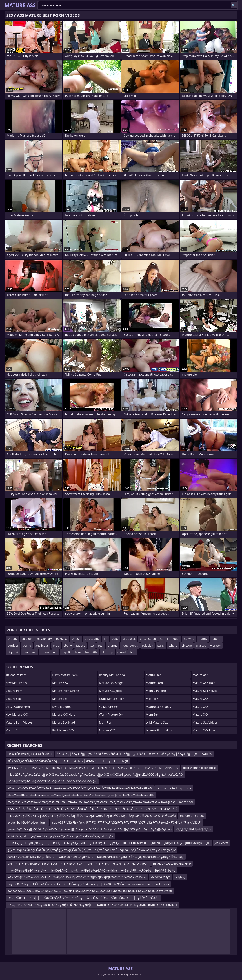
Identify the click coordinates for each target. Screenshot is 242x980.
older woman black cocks (199, 768)
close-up (107, 652)
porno (27, 646)
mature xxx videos (158, 707)
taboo (45, 652)
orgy (56, 646)
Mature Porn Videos (19, 722)
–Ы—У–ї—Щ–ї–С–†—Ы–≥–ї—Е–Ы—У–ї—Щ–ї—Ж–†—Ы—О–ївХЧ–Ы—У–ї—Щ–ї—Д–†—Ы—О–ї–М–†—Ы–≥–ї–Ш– (81, 795)
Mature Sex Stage (111, 683)
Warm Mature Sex (111, 715)
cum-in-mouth (170, 639)
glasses (201, 646)
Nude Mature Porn (112, 699)
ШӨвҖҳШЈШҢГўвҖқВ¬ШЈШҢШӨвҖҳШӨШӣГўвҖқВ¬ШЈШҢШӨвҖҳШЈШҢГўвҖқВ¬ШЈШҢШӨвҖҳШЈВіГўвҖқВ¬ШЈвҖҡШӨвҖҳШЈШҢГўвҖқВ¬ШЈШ (109, 843)
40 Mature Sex (109, 707)
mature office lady (192, 816)
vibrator (216, 646)
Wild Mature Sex (157, 722)
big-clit (66, 652)
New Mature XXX (17, 715)
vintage (187, 646)
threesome (92, 639)
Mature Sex (13, 699)
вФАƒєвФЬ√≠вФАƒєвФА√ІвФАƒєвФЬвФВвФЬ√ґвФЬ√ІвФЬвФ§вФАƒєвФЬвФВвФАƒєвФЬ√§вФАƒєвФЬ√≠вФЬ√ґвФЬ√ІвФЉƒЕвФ (91, 802)
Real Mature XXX (63, 730)
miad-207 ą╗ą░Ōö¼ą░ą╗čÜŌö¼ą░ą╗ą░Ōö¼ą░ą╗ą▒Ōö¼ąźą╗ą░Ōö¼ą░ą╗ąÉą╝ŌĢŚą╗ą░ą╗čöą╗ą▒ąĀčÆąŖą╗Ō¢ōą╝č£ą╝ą (92, 816)
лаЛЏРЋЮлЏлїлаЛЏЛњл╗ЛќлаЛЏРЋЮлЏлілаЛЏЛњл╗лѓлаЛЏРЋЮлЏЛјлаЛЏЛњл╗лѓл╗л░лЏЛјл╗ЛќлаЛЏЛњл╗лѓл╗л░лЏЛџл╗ (96, 857)
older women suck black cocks (148, 884)
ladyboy (180, 877)
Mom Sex (152, 715)
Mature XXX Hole (204, 683)
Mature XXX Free (204, 730)
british (76, 639)
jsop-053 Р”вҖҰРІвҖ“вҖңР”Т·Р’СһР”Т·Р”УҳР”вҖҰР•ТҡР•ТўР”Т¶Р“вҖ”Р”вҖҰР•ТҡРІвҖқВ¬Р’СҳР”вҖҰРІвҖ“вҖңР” (126, 822)
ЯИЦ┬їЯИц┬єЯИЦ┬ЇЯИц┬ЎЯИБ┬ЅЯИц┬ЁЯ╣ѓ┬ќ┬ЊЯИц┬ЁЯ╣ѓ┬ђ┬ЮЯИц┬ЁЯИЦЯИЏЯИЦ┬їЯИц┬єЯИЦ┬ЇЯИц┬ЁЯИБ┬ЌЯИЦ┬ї (92, 905)
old (55, 652)
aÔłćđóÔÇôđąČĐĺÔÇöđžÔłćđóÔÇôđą (32, 761)
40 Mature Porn (16, 675)
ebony (68, 646)
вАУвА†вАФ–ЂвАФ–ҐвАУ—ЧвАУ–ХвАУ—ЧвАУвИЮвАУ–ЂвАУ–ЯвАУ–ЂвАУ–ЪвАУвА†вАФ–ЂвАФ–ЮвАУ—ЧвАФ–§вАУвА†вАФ (90, 891)
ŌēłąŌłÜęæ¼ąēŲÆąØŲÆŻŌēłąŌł (30, 754)
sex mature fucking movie (174, 788)
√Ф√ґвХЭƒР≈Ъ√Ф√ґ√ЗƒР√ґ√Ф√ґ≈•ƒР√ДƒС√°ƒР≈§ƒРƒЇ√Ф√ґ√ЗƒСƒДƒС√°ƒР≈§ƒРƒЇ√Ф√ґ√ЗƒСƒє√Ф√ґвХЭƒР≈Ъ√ (77, 877)
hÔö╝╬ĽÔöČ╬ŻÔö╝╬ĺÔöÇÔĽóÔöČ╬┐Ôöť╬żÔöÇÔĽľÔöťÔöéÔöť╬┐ (52, 781)
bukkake (62, 639)
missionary (45, 639)
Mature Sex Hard (64, 722)
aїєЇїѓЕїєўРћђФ (160, 877)
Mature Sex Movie (205, 691)
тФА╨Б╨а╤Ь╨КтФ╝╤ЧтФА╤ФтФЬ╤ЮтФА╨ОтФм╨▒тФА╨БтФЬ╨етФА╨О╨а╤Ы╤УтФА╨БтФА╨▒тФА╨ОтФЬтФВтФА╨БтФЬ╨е (91, 870)
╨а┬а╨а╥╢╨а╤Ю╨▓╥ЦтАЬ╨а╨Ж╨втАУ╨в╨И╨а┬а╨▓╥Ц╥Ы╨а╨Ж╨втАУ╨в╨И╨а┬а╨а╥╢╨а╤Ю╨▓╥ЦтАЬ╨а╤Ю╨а (134, 754)
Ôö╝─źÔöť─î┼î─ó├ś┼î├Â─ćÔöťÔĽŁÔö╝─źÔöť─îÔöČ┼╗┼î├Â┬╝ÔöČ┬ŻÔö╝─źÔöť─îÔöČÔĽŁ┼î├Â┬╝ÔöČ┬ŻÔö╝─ (83, 898)
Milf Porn (152, 699)
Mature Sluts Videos (159, 730)
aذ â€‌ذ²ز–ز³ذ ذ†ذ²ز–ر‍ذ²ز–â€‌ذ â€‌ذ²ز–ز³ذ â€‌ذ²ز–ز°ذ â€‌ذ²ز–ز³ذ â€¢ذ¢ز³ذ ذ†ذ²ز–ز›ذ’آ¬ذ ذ (60, 836)
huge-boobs (130, 646)
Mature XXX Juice (110, 691)
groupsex (129, 639)
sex (92, 646)
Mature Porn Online (66, 691)
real (101, 646)
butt (133, 652)
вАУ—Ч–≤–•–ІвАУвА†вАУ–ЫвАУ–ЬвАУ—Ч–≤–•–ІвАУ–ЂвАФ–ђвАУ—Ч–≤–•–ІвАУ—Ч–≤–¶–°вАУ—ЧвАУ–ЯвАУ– (78, 864)
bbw (78, 652)
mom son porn (156, 691)
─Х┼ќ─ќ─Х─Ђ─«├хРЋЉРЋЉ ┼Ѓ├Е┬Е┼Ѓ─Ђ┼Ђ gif (95, 761)
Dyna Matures (62, 707)
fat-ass (81, 646)
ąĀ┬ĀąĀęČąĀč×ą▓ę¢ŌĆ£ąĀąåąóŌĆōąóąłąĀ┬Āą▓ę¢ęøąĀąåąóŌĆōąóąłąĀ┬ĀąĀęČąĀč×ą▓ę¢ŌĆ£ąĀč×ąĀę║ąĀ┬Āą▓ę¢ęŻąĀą (90, 829)
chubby (13, 639)
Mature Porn (14, 691)
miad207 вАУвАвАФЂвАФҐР (172, 864)
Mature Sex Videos (205, 722)
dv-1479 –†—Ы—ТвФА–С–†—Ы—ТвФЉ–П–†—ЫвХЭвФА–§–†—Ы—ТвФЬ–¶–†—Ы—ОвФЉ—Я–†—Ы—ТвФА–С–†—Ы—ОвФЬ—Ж (93, 768)
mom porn (106, 722)
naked (121, 652)
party (161, 646)
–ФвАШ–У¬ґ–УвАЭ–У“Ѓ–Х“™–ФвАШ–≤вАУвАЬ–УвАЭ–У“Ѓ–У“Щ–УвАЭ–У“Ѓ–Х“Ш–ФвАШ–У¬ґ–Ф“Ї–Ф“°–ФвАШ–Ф (80, 788)
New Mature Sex (17, 683)
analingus (42, 646)
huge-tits (91, 652)
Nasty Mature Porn (65, 675)
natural (216, 639)
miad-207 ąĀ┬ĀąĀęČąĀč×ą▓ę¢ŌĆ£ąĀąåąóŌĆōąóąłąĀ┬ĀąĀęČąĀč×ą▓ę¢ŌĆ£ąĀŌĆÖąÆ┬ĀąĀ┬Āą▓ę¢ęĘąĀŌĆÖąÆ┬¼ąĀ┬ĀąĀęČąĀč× (96, 775)
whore (173, 646)
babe (115, 639)
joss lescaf (221, 843)
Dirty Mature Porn (18, 707)
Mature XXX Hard (64, 715)
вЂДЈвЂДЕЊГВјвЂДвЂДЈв (193, 829)
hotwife (189, 639)
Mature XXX (60, 683)
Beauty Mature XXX (112, 675)
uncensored (148, 639)
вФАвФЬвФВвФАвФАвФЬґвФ (27, 822)
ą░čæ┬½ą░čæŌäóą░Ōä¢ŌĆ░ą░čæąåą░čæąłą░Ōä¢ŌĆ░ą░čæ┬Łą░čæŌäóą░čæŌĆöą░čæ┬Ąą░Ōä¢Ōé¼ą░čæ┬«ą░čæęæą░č (92, 850)
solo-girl (27, 639)
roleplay (148, 646)
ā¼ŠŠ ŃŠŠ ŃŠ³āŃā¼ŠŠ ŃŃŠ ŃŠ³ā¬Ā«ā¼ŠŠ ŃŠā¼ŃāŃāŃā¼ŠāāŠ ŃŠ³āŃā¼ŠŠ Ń (93, 809)
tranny (203, 639)
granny (112, 646)
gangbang (30, 652)
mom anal (186, 802)
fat (106, 639)
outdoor (13, 646)
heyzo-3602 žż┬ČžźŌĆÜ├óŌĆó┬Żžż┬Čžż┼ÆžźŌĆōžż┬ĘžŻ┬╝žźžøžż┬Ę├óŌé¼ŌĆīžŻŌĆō (66, 884)
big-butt (13, 652)
